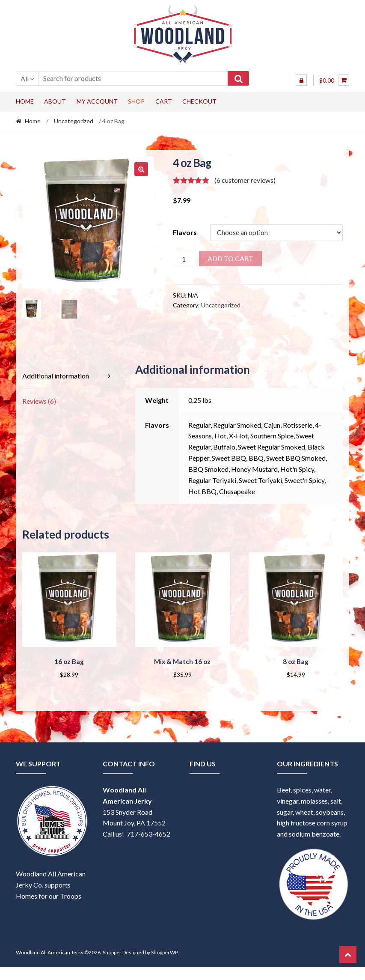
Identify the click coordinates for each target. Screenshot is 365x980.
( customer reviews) (245, 180)
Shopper (112, 951)
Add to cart (230, 258)
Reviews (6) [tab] (39, 401)
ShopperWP (164, 951)
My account (97, 101)
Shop (136, 101)
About (55, 101)
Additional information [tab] (56, 376)
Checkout (199, 101)
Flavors (185, 232)
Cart (164, 101)
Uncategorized (74, 121)
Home (25, 101)
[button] (141, 169)
